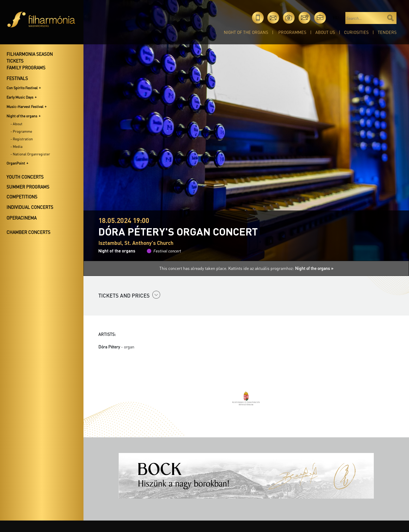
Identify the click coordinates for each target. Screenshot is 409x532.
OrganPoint (16, 163)
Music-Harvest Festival (25, 106)
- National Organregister (30, 154)
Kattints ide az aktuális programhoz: (281, 268)
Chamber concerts (28, 232)
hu (336, 18)
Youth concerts (25, 177)
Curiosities (356, 32)
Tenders (387, 32)
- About (16, 124)
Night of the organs (246, 32)
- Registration (22, 139)
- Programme (21, 131)
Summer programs (28, 187)
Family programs (26, 68)
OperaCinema (22, 218)
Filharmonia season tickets (30, 57)
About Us (325, 32)
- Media (16, 146)
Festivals (17, 78)
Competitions (22, 197)
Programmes (292, 32)
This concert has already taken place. (194, 268)
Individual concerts (30, 207)
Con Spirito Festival (22, 88)
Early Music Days (20, 97)
